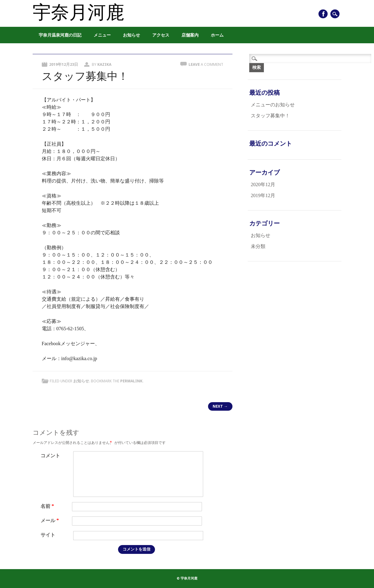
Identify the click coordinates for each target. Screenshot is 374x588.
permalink (131, 381)
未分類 (258, 246)
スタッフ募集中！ (270, 116)
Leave (206, 64)
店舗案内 (190, 35)
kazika (104, 64)
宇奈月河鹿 (78, 13)
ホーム (217, 35)
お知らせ (131, 35)
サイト (48, 535)
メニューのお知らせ (273, 105)
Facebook (323, 14)
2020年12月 (263, 184)
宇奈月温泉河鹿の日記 (60, 35)
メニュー (102, 35)
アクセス (161, 35)
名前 (48, 506)
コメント (50, 456)
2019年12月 (263, 195)
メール (50, 521)
